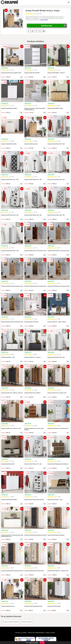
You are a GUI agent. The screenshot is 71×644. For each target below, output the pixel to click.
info (21, 77)
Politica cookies (50, 633)
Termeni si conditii (21, 633)
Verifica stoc (54, 26)
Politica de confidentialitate (36, 633)
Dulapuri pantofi (27, 622)
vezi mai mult (44, 20)
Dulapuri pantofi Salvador (11, 622)
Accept (42, 643)
